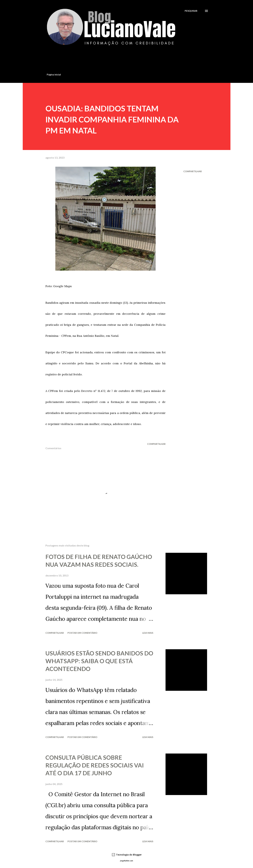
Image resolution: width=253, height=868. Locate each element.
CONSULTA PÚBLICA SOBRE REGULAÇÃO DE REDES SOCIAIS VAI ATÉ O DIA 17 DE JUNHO (95, 765)
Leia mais (148, 633)
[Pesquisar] (191, 11)
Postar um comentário (82, 633)
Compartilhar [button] (193, 171)
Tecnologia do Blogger (127, 855)
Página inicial (54, 75)
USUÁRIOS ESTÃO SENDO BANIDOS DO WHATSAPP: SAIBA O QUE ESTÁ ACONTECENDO (99, 661)
